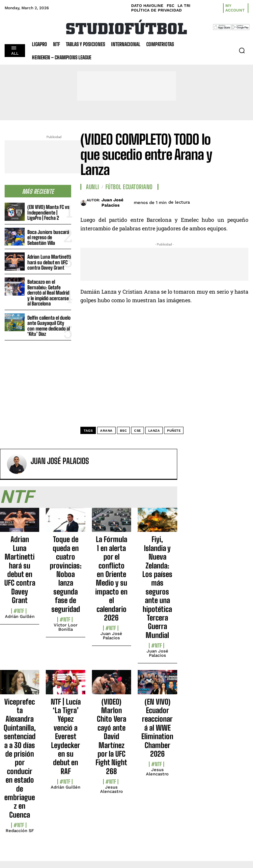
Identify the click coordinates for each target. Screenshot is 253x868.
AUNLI (93, 187)
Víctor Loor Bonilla (66, 627)
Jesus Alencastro (112, 789)
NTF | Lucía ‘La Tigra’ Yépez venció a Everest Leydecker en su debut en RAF (66, 737)
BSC (124, 431)
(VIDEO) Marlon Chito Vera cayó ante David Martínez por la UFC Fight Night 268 (111, 737)
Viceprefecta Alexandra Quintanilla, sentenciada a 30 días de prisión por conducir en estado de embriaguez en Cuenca (20, 758)
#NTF (19, 611)
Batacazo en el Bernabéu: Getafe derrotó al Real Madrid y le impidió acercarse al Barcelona (48, 293)
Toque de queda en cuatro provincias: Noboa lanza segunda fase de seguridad (66, 574)
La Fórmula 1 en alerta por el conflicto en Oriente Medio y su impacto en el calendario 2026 (111, 579)
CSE (138, 431)
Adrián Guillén (20, 616)
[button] (242, 50)
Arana (106, 431)
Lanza (154, 431)
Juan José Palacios (112, 203)
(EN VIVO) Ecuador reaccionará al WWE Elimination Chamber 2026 (157, 728)
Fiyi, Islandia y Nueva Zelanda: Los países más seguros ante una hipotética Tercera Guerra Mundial (157, 587)
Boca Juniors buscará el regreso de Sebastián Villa (48, 237)
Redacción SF (20, 831)
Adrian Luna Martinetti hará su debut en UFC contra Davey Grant (49, 262)
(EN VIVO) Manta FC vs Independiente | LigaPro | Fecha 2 (48, 212)
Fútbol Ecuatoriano (129, 187)
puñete (174, 431)
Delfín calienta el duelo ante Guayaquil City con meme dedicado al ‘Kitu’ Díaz (49, 326)
